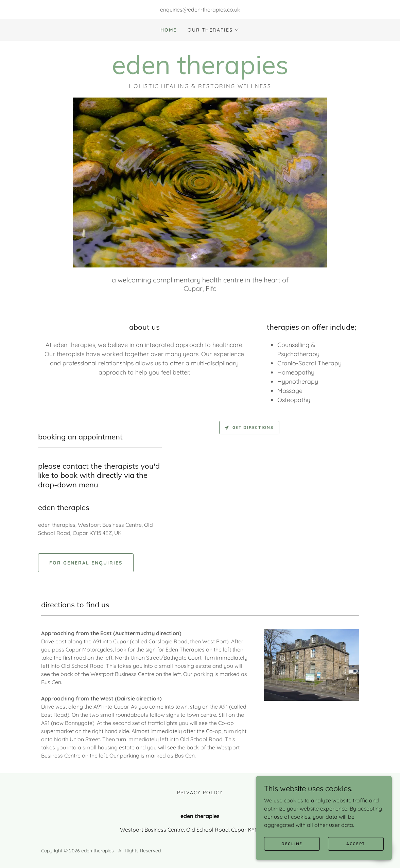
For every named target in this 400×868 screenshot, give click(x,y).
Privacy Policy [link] (200, 793)
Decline (292, 844)
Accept (356, 844)
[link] (200, 72)
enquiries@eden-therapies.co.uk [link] (200, 10)
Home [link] (169, 30)
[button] (213, 30)
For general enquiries (86, 563)
